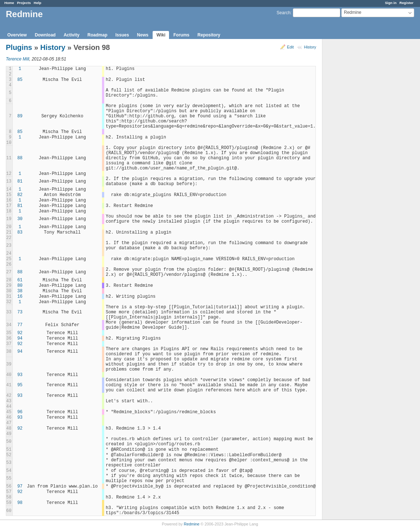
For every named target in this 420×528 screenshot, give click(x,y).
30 (20, 219)
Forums (181, 35)
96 (20, 412)
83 (20, 232)
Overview (17, 35)
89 (20, 116)
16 (20, 297)
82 (20, 195)
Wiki (161, 35)
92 (20, 333)
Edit (291, 47)
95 (20, 385)
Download (45, 35)
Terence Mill (17, 59)
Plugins (19, 47)
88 (20, 158)
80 (20, 286)
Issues (122, 35)
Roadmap (97, 35)
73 (20, 312)
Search (283, 13)
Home (9, 3)
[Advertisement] (359, 153)
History (310, 47)
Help (38, 3)
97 (20, 486)
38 (20, 291)
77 (20, 325)
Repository (209, 35)
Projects (24, 3)
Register (407, 3)
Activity (72, 35)
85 (20, 80)
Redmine (191, 524)
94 (20, 339)
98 (20, 503)
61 (20, 280)
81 (20, 181)
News (143, 35)
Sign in (391, 3)
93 (20, 375)
